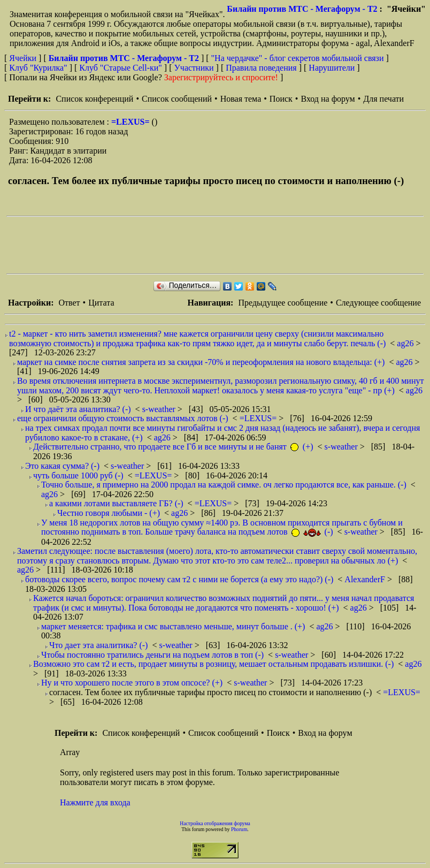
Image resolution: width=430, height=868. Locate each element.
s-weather (160, 409)
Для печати (383, 99)
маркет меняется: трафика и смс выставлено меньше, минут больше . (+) (173, 626)
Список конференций (94, 99)
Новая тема (241, 99)
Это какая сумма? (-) (62, 466)
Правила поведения (261, 68)
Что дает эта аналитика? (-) (98, 645)
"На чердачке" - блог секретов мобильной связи (298, 58)
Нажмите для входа (95, 802)
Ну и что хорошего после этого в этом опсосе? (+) (132, 683)
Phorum (239, 829)
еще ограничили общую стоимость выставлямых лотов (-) (123, 418)
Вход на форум (328, 99)
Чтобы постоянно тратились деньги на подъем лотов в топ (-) (152, 655)
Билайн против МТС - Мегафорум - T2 (302, 9)
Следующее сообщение (378, 303)
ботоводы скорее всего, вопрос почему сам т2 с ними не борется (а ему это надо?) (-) (179, 579)
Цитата (101, 303)
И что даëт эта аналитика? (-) (78, 409)
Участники (194, 68)
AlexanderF (366, 579)
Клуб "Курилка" (38, 68)
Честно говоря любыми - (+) (109, 513)
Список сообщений (177, 99)
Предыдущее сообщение (283, 303)
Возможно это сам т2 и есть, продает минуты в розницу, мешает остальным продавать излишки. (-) (213, 664)
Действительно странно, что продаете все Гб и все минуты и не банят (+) (173, 447)
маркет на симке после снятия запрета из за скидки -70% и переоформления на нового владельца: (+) (201, 362)
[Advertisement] (201, 245)
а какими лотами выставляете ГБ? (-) (116, 503)
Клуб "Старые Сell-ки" (121, 68)
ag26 (406, 343)
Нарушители (332, 68)
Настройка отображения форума (215, 823)
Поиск (281, 99)
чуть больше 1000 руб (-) (78, 475)
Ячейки (24, 58)
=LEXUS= (132, 122)
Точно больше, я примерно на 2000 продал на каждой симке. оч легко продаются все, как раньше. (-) (224, 485)
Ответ (69, 303)
